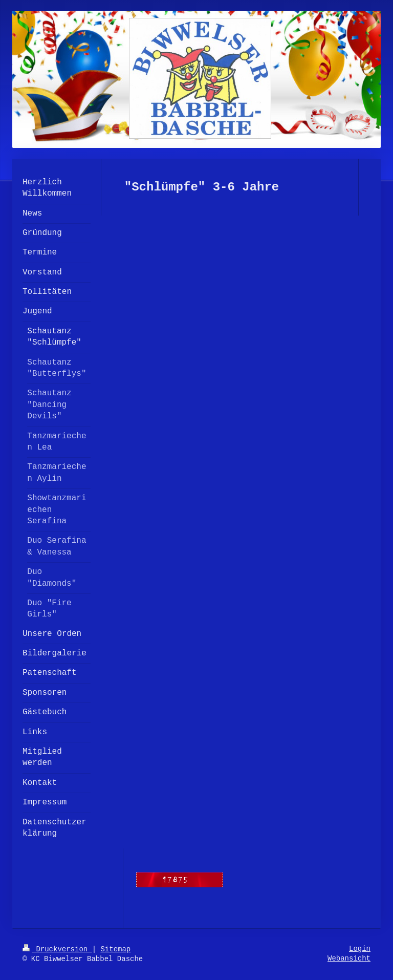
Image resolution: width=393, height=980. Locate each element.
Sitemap (115, 949)
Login (360, 949)
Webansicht (349, 958)
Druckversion (57, 949)
